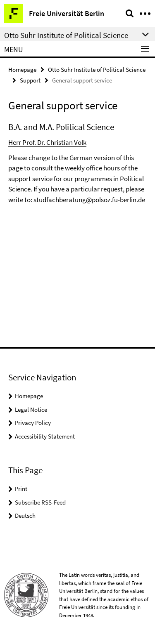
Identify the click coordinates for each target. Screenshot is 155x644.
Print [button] (21, 489)
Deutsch (25, 515)
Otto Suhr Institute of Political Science (97, 70)
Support (30, 80)
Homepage (22, 70)
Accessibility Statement (45, 436)
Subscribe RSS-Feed (40, 502)
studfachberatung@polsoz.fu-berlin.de (89, 200)
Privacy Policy (33, 423)
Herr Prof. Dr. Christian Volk (47, 142)
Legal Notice (31, 409)
